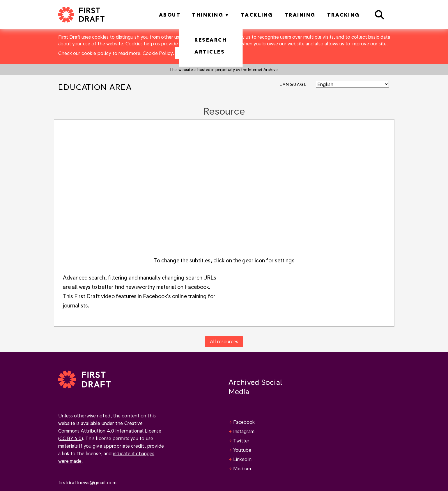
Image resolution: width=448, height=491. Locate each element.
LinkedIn (242, 459)
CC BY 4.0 (71, 438)
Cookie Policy (158, 53)
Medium (242, 468)
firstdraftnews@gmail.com (87, 482)
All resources (224, 341)
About (170, 15)
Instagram (244, 431)
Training (300, 15)
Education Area (95, 87)
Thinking (208, 15)
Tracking (343, 15)
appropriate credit (124, 446)
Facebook (244, 422)
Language (293, 84)
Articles (210, 52)
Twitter (241, 441)
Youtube (242, 450)
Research (211, 40)
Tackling (257, 15)
